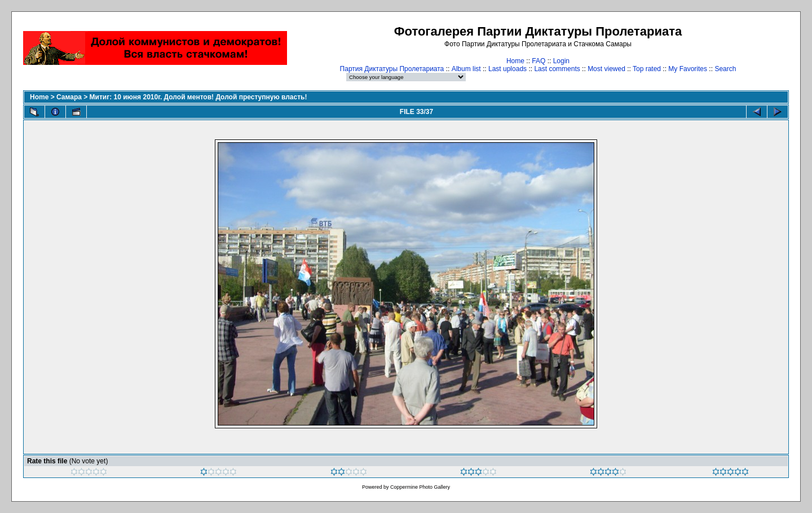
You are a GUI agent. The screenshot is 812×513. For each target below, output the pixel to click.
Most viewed (606, 69)
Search (725, 69)
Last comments (557, 69)
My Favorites (688, 69)
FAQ (539, 61)
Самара (69, 97)
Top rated (647, 69)
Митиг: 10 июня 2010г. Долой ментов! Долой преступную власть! (198, 97)
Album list (466, 69)
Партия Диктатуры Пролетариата (392, 69)
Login (561, 61)
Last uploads (507, 69)
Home (515, 61)
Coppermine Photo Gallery (420, 487)
